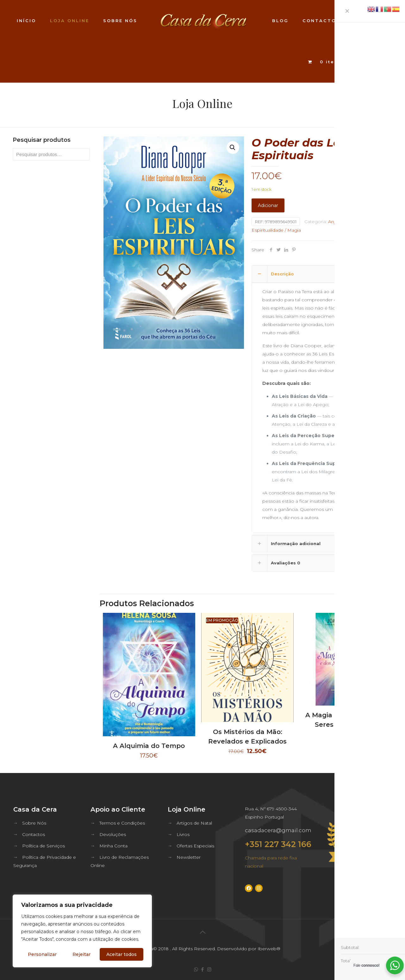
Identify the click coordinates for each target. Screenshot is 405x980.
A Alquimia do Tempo (149, 746)
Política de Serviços (44, 846)
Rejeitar (81, 954)
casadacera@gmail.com (278, 830)
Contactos (34, 834)
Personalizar (42, 954)
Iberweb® (269, 949)
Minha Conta (113, 846)
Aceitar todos (121, 954)
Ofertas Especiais (195, 846)
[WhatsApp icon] (196, 969)
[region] (82, 931)
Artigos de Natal (194, 823)
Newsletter (189, 857)
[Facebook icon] (203, 969)
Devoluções (113, 834)
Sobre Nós (34, 823)
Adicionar (268, 205)
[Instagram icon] (209, 969)
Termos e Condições (122, 823)
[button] (233, 148)
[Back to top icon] (202, 932)
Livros (183, 834)
